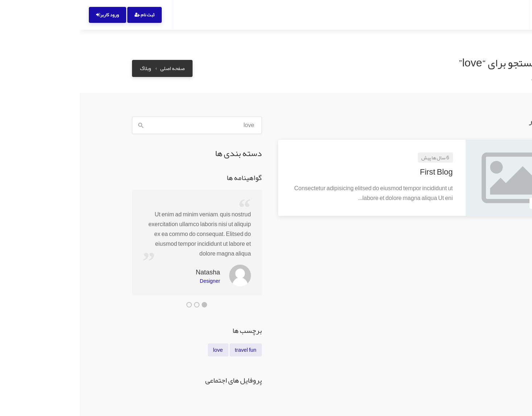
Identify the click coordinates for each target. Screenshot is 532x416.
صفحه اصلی (93, 68)
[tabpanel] (117, 243)
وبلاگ (66, 68)
